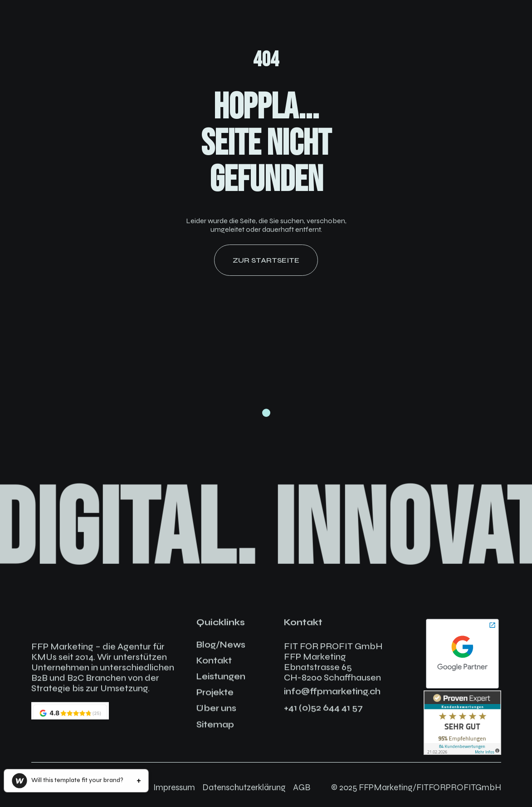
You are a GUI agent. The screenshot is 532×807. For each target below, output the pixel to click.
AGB (302, 787)
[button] (76, 781)
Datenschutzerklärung (244, 787)
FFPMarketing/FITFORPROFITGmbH (430, 787)
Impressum (174, 787)
